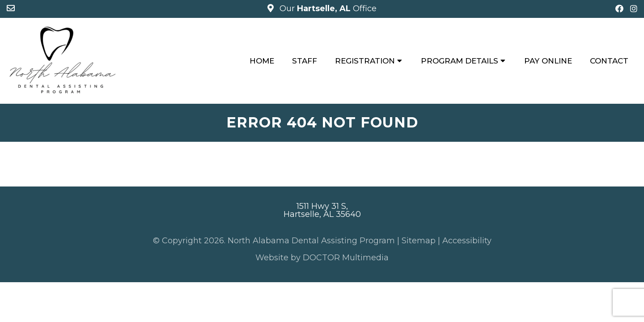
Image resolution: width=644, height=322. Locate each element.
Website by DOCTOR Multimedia (322, 258)
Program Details (460, 61)
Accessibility (467, 241)
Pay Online (548, 61)
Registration (365, 61)
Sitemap (419, 241)
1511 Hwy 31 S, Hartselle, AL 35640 (322, 210)
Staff (305, 61)
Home (262, 61)
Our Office (327, 8)
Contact (609, 61)
